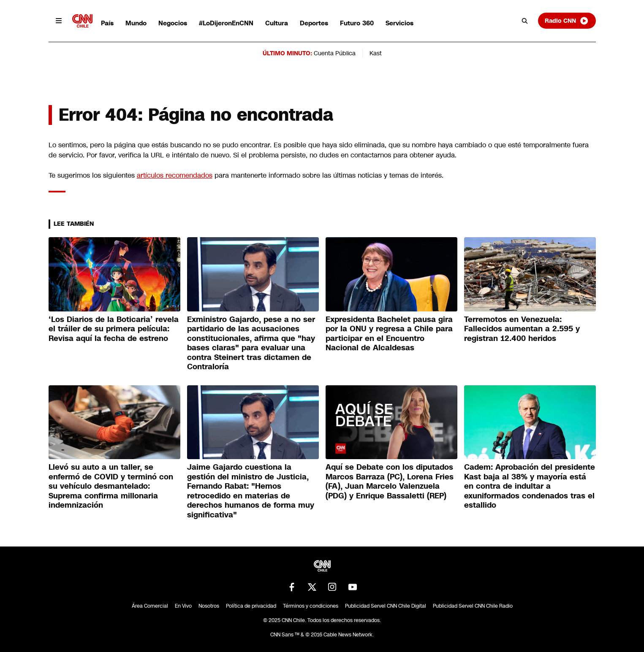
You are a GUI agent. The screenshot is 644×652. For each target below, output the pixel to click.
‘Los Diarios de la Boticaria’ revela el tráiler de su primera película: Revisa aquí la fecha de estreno (114, 329)
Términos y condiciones (311, 606)
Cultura (277, 23)
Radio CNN (567, 21)
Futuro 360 (357, 23)
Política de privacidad (251, 606)
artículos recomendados (175, 175)
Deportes (314, 23)
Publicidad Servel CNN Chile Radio (473, 606)
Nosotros (209, 606)
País (107, 23)
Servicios (399, 23)
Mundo (136, 23)
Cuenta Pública (335, 53)
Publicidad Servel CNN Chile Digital (386, 606)
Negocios (173, 23)
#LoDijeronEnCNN (226, 23)
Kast (376, 53)
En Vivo (183, 606)
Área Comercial (150, 606)
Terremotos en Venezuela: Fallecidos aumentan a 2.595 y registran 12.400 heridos (522, 329)
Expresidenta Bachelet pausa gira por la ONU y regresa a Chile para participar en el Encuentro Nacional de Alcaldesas (389, 334)
